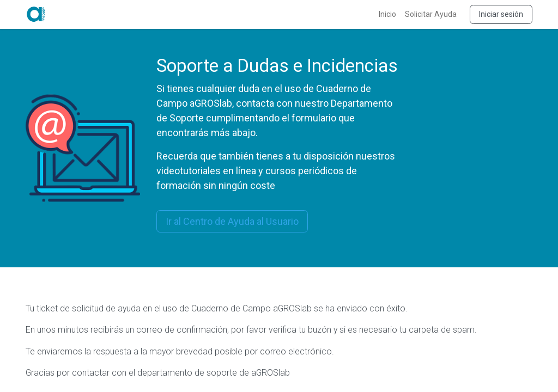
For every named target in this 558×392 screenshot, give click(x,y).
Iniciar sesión (501, 14)
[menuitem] (387, 14)
